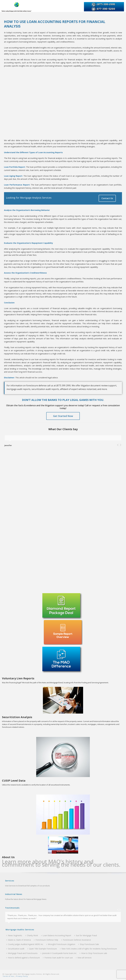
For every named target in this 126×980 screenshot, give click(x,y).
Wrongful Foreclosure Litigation (61, 944)
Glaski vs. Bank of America (19, 940)
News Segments (14, 935)
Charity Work (32, 935)
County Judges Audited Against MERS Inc (25, 944)
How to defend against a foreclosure (23, 958)
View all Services (84, 958)
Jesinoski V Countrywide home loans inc (59, 953)
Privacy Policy (22, 976)
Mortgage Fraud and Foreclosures (22, 953)
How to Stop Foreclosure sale (93, 953)
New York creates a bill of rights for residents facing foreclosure (88, 949)
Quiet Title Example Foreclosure (42, 949)
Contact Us (107, 198)
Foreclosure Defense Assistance (76, 940)
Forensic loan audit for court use (58, 958)
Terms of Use (8, 976)
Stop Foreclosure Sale (89, 944)
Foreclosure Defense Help (46, 940)
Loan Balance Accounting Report (56, 935)
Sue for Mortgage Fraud (86, 935)
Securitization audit (15, 949)
